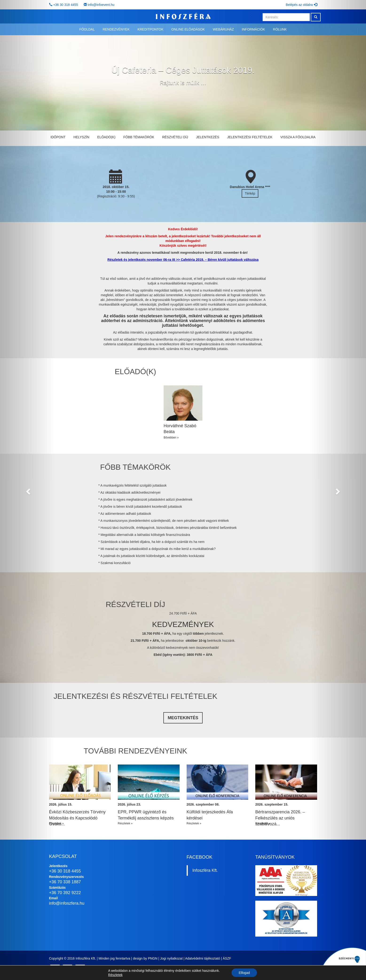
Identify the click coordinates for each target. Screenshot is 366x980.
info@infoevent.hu (101, 5)
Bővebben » (171, 438)
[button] (28, 490)
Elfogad (244, 973)
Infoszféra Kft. (205, 870)
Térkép (250, 193)
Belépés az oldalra (301, 5)
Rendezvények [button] (116, 29)
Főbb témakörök (139, 137)
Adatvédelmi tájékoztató (203, 958)
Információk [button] (254, 29)
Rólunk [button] (280, 29)
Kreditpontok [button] (150, 29)
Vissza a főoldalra (298, 137)
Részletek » (57, 823)
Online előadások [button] (188, 29)
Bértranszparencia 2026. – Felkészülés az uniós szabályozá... (280, 818)
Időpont (58, 137)
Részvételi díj (175, 137)
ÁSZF (227, 958)
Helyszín (81, 137)
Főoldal (87, 29)
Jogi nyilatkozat (171, 958)
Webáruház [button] (223, 29)
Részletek (115, 975)
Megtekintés (183, 718)
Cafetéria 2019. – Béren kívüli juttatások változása (220, 260)
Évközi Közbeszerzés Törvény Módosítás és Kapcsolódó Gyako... (77, 818)
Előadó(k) (106, 137)
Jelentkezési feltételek (250, 137)
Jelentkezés (208, 137)
